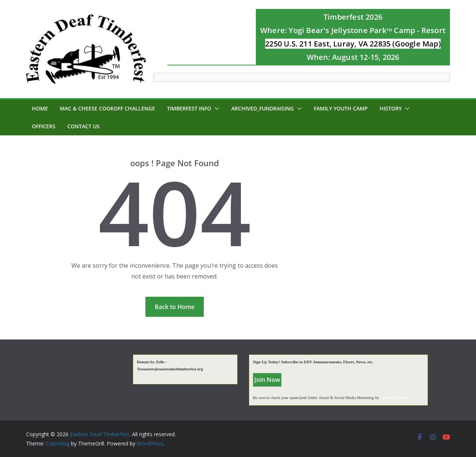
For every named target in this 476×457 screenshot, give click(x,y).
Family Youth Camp (341, 108)
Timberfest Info (189, 108)
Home (40, 108)
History (391, 108)
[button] (215, 109)
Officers (44, 126)
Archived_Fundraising (263, 108)
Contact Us (83, 126)
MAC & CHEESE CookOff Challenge (107, 108)
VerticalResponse (394, 398)
